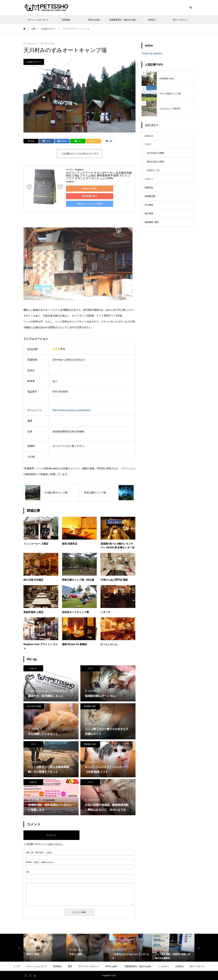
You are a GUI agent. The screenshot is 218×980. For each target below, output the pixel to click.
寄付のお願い (95, 20)
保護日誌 (149, 191)
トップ (17, 966)
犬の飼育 (149, 209)
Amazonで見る (87, 188)
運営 (70, 966)
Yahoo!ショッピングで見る (87, 204)
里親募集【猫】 (90, 706)
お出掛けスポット (34, 62)
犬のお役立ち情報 (34, 706)
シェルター (164, 966)
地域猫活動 (150, 200)
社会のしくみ (153, 173)
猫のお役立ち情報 (155, 163)
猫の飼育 (149, 218)
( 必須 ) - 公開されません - (40, 862)
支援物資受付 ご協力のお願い (123, 20)
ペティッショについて (38, 20)
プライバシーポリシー (89, 966)
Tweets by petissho (152, 53)
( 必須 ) (39, 853)
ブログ (90, 668)
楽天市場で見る (87, 196)
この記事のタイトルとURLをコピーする (79, 154)
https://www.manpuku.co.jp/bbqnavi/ (72, 410)
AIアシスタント (180, 20)
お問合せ (152, 20)
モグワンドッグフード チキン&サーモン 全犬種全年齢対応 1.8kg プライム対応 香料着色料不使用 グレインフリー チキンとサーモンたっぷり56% (99, 176)
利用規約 (66, 20)
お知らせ (33, 668)
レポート (149, 182)
